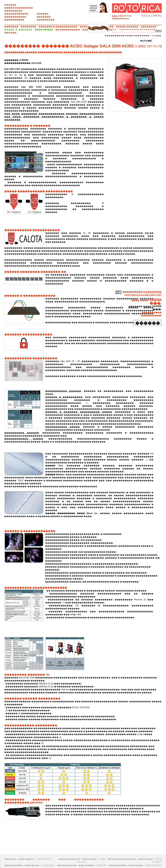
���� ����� (44, 30)
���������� (14, 20)
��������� (13, 11)
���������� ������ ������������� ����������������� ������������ (63, 52)
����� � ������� (18, 30)
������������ (16, 14)
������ (10, 5)
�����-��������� (19, 8)
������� (44, 17)
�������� (28, 27)
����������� (15, 17)
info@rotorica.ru (120, 18)
